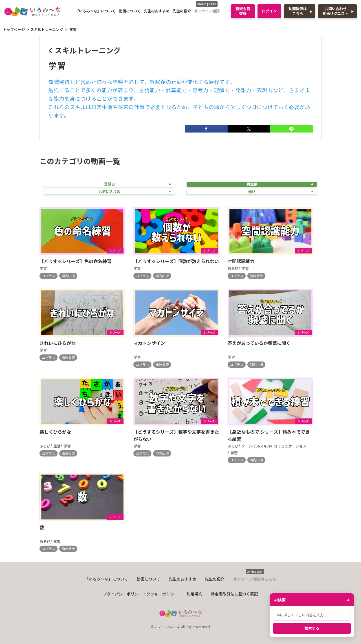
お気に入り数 (135, 192)
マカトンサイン (149, 343)
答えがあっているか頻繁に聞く (259, 343)
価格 (281, 192)
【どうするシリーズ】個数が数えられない (176, 261)
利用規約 (194, 594)
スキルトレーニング (47, 29)
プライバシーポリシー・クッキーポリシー (140, 594)
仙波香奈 (256, 276)
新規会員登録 (243, 11)
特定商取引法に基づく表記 (234, 594)
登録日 (138, 184)
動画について (130, 11)
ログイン (269, 11)
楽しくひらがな (55, 432)
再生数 (280, 184)
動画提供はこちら (298, 11)
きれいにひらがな (58, 343)
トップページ (14, 29)
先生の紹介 (182, 11)
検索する (312, 628)
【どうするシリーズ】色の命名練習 (75, 261)
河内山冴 (68, 276)
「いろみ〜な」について (95, 11)
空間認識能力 (241, 261)
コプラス (49, 276)
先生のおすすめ (157, 11)
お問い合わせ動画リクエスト (335, 11)
